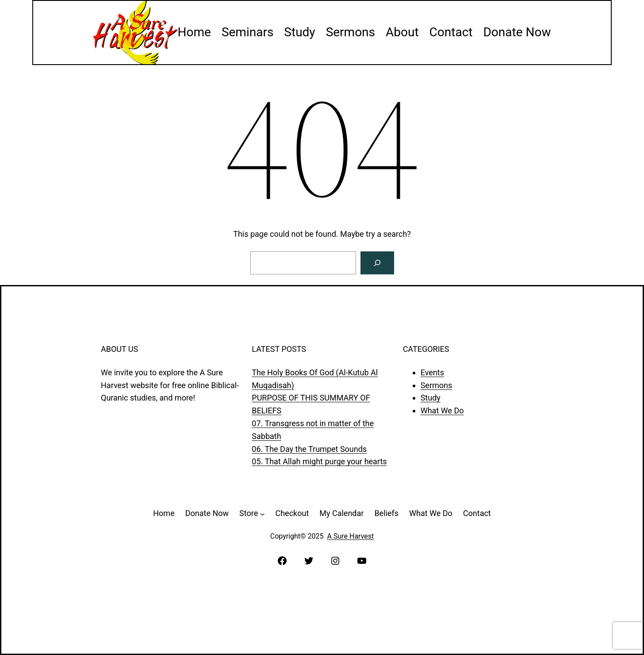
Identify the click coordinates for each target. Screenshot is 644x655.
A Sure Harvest (351, 536)
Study (431, 398)
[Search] (377, 263)
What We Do (442, 410)
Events (432, 372)
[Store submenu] (263, 514)
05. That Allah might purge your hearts (319, 461)
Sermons (437, 385)
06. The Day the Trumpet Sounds (309, 449)
